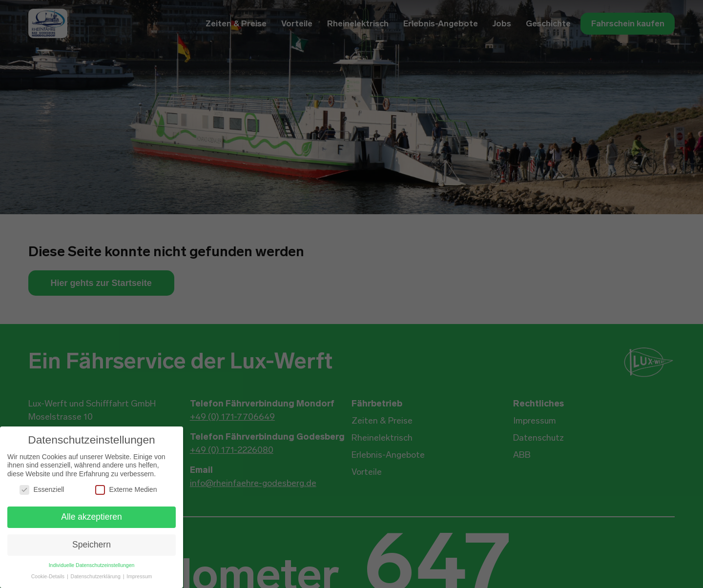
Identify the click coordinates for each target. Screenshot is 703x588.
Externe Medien (126, 490)
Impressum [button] (139, 576)
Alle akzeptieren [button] (92, 517)
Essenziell (42, 490)
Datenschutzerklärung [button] (96, 576)
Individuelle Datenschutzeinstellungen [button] (92, 565)
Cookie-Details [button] (49, 576)
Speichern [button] (92, 545)
